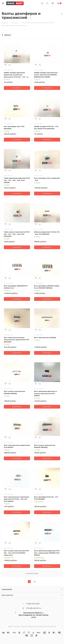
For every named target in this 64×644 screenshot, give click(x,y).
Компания (7, 589)
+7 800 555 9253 (33, 604)
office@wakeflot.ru (34, 608)
